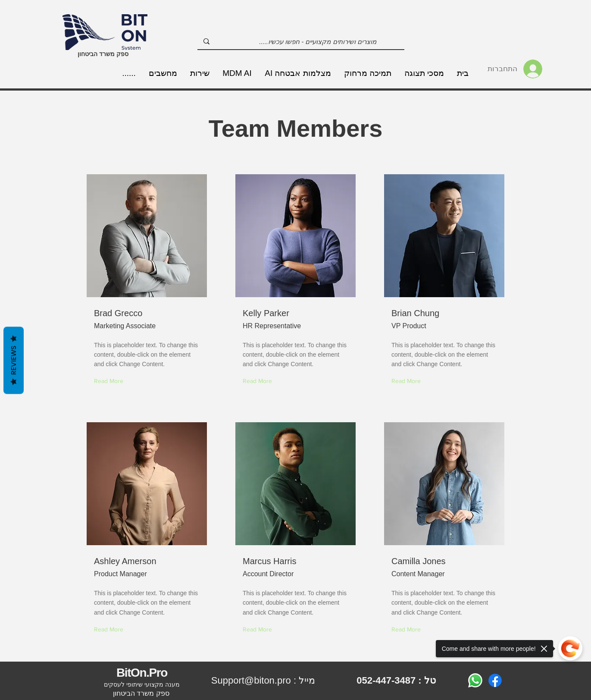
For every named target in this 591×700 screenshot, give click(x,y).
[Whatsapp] (475, 680)
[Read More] (408, 381)
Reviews (14, 360)
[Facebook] (495, 680)
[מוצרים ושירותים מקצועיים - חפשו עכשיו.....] (318, 42)
